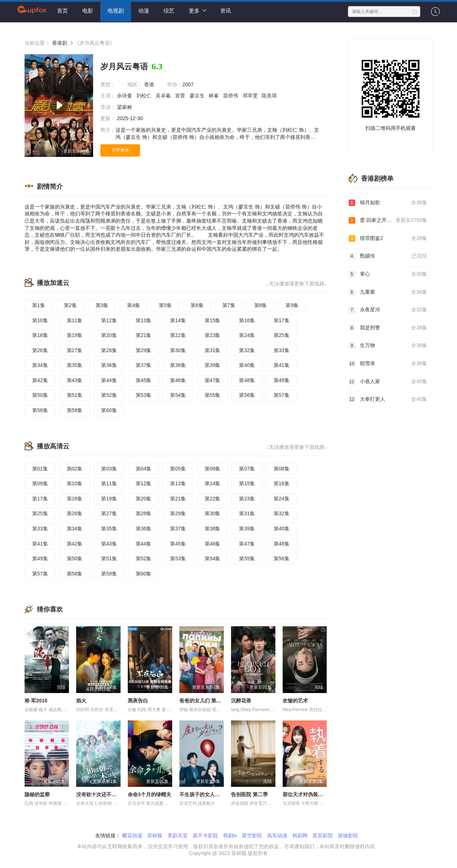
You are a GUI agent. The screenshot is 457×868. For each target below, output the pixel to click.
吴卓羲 (164, 96)
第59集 (75, 410)
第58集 (40, 410)
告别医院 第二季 (249, 794)
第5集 (165, 305)
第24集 (247, 335)
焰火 (81, 701)
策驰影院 (348, 836)
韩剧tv (230, 836)
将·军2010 (36, 701)
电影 (88, 11)
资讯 (226, 11)
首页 (62, 11)
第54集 (178, 395)
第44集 (109, 380)
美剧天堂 (178, 836)
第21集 (144, 335)
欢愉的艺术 (295, 701)
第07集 (247, 469)
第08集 (282, 469)
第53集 (144, 395)
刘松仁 (145, 96)
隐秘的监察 (37, 794)
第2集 (70, 305)
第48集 (247, 380)
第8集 (261, 305)
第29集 (144, 350)
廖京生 (198, 96)
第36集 (109, 365)
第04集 (144, 469)
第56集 (247, 395)
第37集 (144, 365)
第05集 (178, 469)
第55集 (213, 395)
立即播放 (120, 150)
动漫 (144, 11)
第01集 (40, 469)
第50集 (40, 395)
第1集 (39, 305)
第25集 (282, 335)
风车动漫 (277, 836)
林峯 (214, 96)
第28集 (109, 350)
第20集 (109, 335)
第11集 (75, 320)
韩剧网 (300, 836)
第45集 (144, 380)
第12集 (109, 320)
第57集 (282, 395)
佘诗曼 (125, 96)
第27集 (75, 350)
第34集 (40, 365)
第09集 (40, 483)
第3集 (102, 305)
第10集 (40, 320)
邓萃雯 (251, 96)
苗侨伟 (231, 96)
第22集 (178, 335)
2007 (188, 84)
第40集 (247, 365)
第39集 (213, 365)
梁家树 (125, 107)
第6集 (197, 305)
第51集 (75, 395)
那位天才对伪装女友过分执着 (315, 794)
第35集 (75, 365)
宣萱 (181, 96)
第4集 (134, 305)
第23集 (213, 335)
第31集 (213, 350)
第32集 (247, 350)
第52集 (109, 395)
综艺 (169, 11)
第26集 (40, 350)
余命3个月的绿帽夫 (149, 794)
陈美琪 (270, 96)
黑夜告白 (138, 701)
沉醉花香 (241, 701)
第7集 (229, 305)
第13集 (144, 320)
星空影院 (252, 836)
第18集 (40, 335)
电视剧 (116, 11)
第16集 (247, 320)
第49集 (282, 380)
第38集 (178, 365)
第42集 (40, 380)
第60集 (109, 410)
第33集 (282, 350)
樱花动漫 (132, 836)
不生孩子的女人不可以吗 (207, 794)
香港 (149, 84)
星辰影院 (323, 836)
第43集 (75, 380)
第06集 (213, 469)
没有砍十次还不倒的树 (101, 794)
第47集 (213, 380)
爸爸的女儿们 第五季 (203, 701)
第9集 (292, 305)
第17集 (282, 320)
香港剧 (60, 43)
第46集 (178, 380)
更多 (198, 10)
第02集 (75, 469)
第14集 (178, 320)
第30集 (178, 350)
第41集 (282, 365)
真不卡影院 (205, 836)
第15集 (213, 320)
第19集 (75, 335)
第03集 (109, 469)
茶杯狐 (155, 836)
